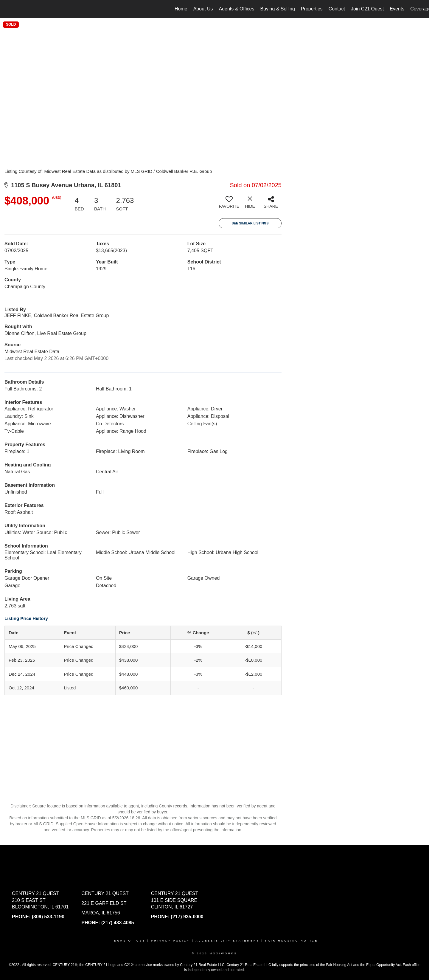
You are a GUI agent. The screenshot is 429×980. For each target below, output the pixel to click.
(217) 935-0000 (187, 917)
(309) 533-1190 (48, 917)
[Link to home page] (8, 9)
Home (181, 9)
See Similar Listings (250, 223)
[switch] (229, 204)
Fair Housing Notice (292, 941)
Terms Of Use (128, 941)
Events (397, 9)
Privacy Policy (171, 941)
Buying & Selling (278, 9)
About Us (203, 9)
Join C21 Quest (367, 9)
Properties (312, 9)
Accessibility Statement (228, 941)
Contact (337, 9)
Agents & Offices (237, 9)
